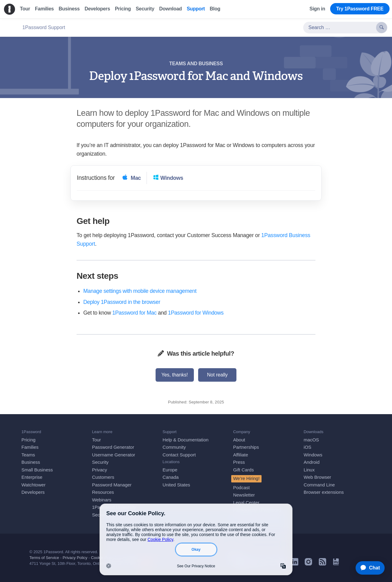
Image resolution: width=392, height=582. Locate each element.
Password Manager (112, 485)
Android (312, 462)
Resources (103, 492)
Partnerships (246, 447)
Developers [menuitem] (97, 9)
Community (174, 447)
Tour (96, 440)
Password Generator (113, 447)
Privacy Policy (75, 558)
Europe (170, 470)
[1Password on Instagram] (308, 564)
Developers (33, 492)
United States (176, 485)
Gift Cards (243, 470)
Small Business (37, 470)
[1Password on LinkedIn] (295, 564)
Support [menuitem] (196, 9)
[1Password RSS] (322, 564)
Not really (217, 375)
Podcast (241, 488)
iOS (308, 447)
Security (100, 462)
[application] (367, 568)
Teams (28, 455)
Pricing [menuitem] (123, 9)
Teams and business (196, 64)
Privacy (99, 470)
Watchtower (34, 485)
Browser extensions (324, 492)
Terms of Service (44, 558)
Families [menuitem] (44, 9)
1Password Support (44, 27)
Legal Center (246, 503)
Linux (309, 470)
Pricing (28, 440)
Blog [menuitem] (215, 9)
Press (239, 462)
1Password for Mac (135, 313)
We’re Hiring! (246, 478)
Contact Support (179, 455)
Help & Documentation (186, 440)
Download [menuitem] (171, 9)
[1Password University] (336, 563)
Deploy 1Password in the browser (122, 302)
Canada (171, 477)
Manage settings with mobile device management (140, 291)
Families (30, 447)
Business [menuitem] (69, 9)
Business (31, 462)
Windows (313, 455)
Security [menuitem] (145, 9)
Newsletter (244, 495)
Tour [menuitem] (25, 9)
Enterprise (32, 477)
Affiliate (241, 455)
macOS (311, 440)
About (239, 440)
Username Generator (113, 455)
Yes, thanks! (175, 375)
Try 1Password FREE (360, 9)
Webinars (102, 500)
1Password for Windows (196, 313)
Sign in (317, 9)
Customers (103, 477)
